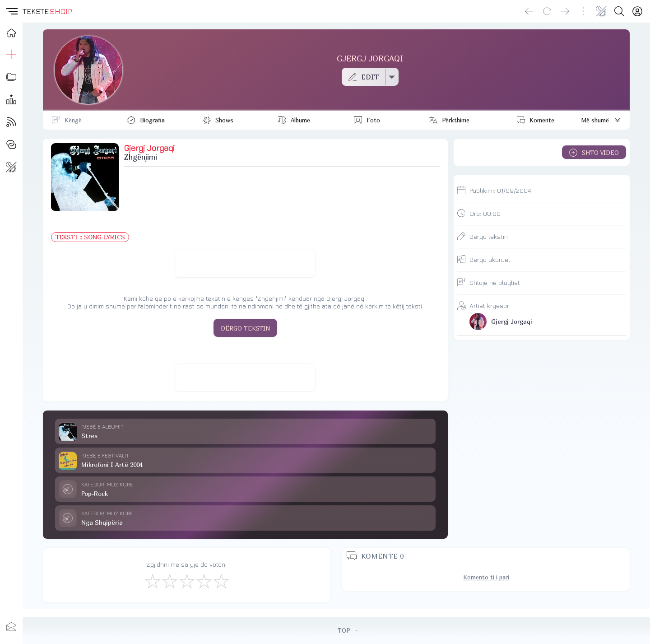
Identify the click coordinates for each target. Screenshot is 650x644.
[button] (11, 11)
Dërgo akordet (490, 259)
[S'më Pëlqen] (152, 581)
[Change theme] (601, 11)
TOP (348, 630)
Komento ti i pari (486, 577)
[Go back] (529, 11)
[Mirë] (186, 581)
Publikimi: (500, 190)
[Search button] (619, 11)
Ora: (485, 213)
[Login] (637, 11)
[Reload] (547, 11)
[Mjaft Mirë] (204, 581)
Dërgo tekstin (489, 236)
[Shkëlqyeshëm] (221, 581)
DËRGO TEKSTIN (245, 328)
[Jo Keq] (169, 581)
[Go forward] (565, 11)
